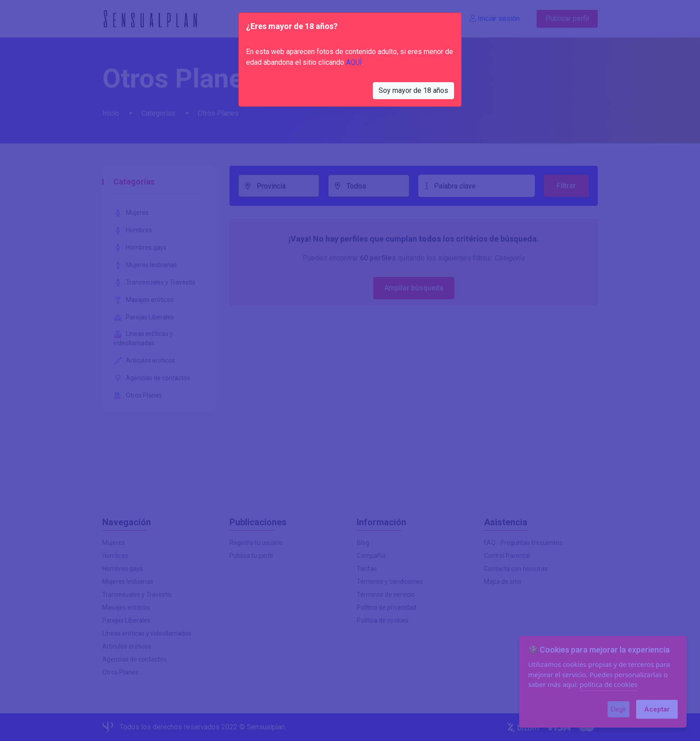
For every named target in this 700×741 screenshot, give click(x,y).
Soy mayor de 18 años (413, 90)
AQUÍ (354, 62)
